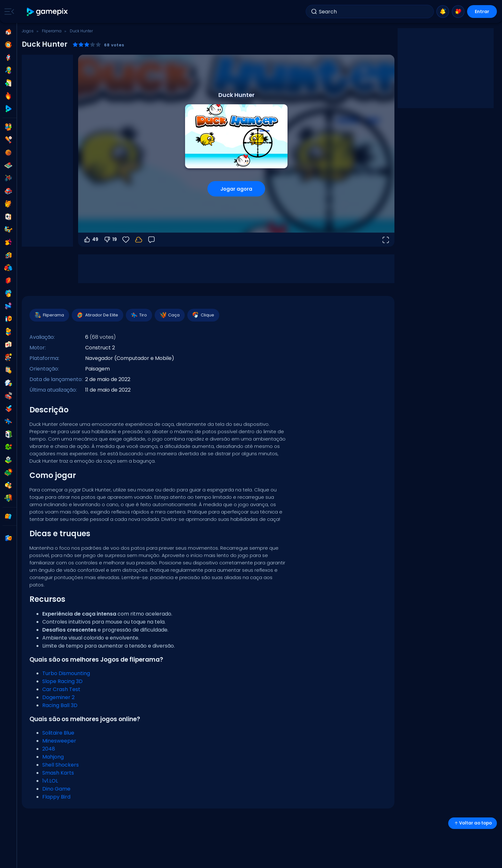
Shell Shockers (61, 765)
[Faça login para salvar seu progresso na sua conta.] (139, 240)
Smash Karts (58, 773)
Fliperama (52, 31)
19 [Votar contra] (110, 240)
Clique (203, 315)
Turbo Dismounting (66, 673)
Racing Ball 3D (60, 705)
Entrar (482, 12)
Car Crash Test (61, 689)
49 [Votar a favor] (91, 240)
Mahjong (53, 757)
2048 (49, 749)
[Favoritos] (126, 240)
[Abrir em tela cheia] (385, 240)
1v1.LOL (50, 781)
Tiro (139, 315)
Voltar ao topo (473, 823)
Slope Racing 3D (62, 681)
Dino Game (56, 789)
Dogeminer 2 (58, 697)
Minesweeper (59, 741)
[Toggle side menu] (8, 12)
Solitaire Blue (58, 733)
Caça (169, 315)
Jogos (28, 31)
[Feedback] (151, 240)
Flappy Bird (56, 797)
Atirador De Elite (97, 315)
